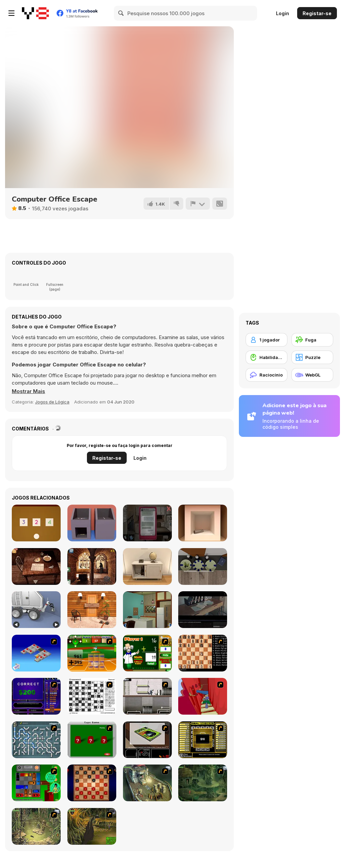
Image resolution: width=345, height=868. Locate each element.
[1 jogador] (266, 340)
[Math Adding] (147, 653)
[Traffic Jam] (36, 783)
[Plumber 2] (36, 740)
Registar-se (317, 13)
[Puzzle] (312, 357)
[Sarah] (147, 523)
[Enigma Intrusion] (203, 610)
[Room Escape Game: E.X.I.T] (147, 566)
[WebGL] (312, 375)
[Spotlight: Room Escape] (36, 566)
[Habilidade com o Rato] (266, 357)
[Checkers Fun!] (92, 783)
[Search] (121, 13)
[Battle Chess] (203, 653)
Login (283, 13)
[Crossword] (92, 696)
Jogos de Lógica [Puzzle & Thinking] (52, 402)
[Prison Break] (147, 696)
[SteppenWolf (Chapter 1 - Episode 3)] (36, 826)
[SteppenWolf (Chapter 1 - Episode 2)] (203, 783)
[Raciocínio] (266, 375)
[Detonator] (36, 653)
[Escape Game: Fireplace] (203, 566)
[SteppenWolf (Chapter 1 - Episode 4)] (92, 826)
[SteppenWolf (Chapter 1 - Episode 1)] (147, 783)
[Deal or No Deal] (203, 740)
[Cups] (92, 740)
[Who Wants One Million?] (36, 696)
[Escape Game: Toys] (36, 523)
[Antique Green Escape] (147, 610)
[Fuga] (312, 340)
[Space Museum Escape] (36, 610)
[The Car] (147, 740)
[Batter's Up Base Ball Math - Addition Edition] (92, 653)
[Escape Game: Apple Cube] (203, 523)
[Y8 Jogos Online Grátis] (35, 13)
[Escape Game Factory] (92, 523)
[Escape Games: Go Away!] (92, 610)
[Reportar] (198, 204)
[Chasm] (203, 696)
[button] (28, 391)
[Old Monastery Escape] (92, 566)
